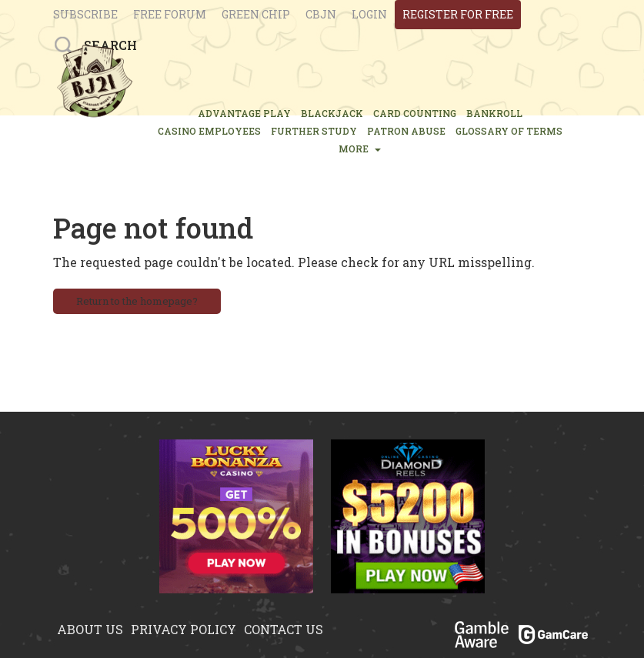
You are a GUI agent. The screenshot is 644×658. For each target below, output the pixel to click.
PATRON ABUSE (406, 131)
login (369, 14)
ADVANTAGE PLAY (244, 113)
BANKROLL (494, 113)
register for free (458, 14)
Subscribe (85, 14)
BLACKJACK (332, 113)
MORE (360, 149)
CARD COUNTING (415, 113)
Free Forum (170, 14)
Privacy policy (184, 629)
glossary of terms (509, 131)
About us (90, 629)
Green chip (256, 14)
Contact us (284, 629)
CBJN (321, 14)
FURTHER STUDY (314, 131)
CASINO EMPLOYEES (209, 131)
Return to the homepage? (137, 301)
